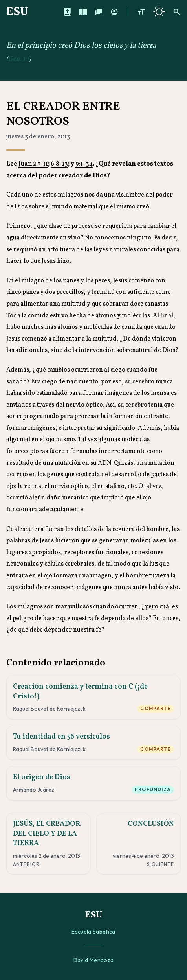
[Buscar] (177, 12)
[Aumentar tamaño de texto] (141, 12)
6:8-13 (59, 164)
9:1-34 (84, 164)
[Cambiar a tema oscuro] (159, 12)
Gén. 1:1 (19, 59)
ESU (17, 12)
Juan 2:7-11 (33, 164)
